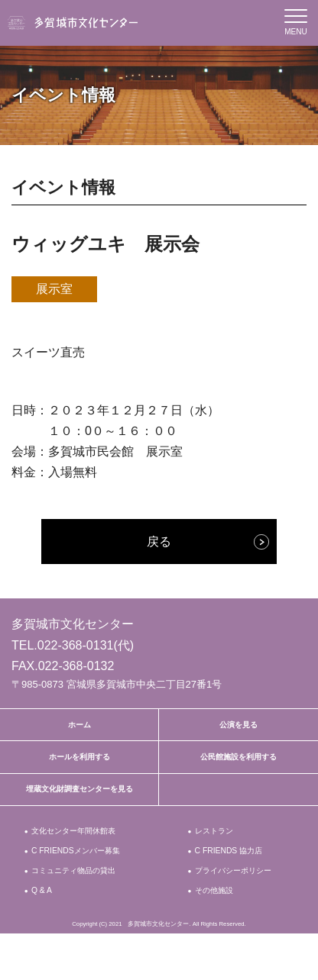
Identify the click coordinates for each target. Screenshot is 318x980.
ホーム (79, 727)
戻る (159, 542)
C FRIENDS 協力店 (235, 873)
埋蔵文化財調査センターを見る (79, 804)
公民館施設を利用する (238, 766)
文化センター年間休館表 (82, 849)
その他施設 (218, 935)
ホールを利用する (79, 766)
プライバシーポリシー (237, 904)
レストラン (218, 849)
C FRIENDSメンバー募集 (84, 873)
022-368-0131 (76, 645)
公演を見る (238, 727)
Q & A (44, 935)
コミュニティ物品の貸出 (82, 896)
